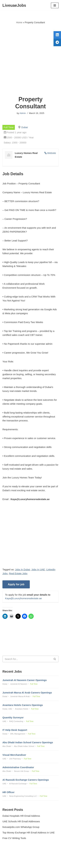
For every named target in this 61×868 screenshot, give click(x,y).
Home (19, 22)
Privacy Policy (11, 857)
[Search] (27, 659)
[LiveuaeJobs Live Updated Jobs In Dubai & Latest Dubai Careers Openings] (14, 5)
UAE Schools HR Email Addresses (21, 821)
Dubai (24, 127)
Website (52, 153)
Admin (23, 113)
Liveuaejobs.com (19, 863)
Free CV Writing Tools (14, 838)
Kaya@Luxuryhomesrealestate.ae (23, 598)
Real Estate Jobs (18, 573)
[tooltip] (57, 35)
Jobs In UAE (38, 569)
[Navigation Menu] (55, 5)
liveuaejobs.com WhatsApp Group (21, 827)
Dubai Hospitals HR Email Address (21, 816)
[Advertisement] (30, 60)
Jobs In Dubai (23, 569)
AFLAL (47, 863)
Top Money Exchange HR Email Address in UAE (29, 833)
